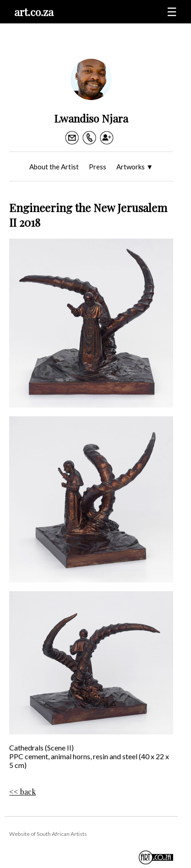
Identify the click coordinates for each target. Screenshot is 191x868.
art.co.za (34, 12)
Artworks (135, 167)
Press (98, 167)
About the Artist (54, 167)
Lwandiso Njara (91, 118)
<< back (22, 792)
